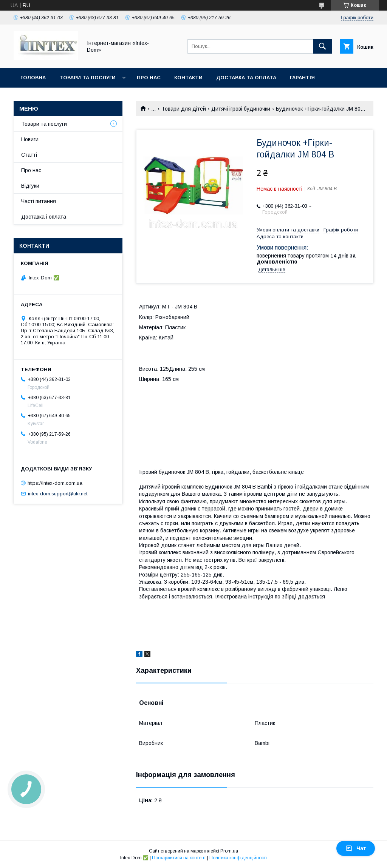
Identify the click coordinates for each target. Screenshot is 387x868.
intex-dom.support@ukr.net (58, 494)
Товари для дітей (184, 109)
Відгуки (30, 186)
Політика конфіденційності (238, 858)
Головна (33, 78)
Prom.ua (229, 851)
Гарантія (302, 78)
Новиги (30, 139)
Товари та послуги (87, 78)
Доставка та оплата (246, 78)
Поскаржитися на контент (179, 858)
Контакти (188, 78)
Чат (356, 848)
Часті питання (39, 201)
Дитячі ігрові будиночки (241, 109)
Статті (29, 155)
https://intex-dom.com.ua (55, 483)
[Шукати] (322, 46)
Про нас (149, 78)
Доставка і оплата (44, 217)
